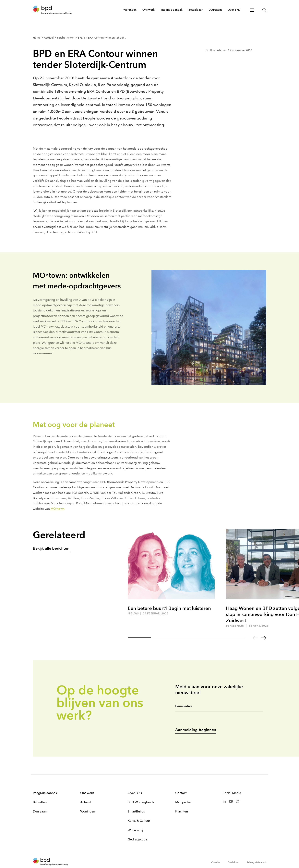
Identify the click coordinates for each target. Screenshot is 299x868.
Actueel (86, 802)
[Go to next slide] (263, 638)
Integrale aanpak (45, 793)
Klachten (182, 811)
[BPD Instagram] (238, 801)
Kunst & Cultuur (139, 821)
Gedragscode (138, 839)
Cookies (216, 862)
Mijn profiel (183, 802)
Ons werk (87, 793)
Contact (181, 793)
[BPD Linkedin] (224, 801)
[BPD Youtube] (231, 801)
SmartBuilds (136, 811)
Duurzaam (40, 811)
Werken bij (135, 830)
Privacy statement (257, 862)
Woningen (88, 811)
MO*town (58, 509)
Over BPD (135, 793)
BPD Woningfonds (141, 802)
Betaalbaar (41, 802)
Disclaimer (233, 862)
